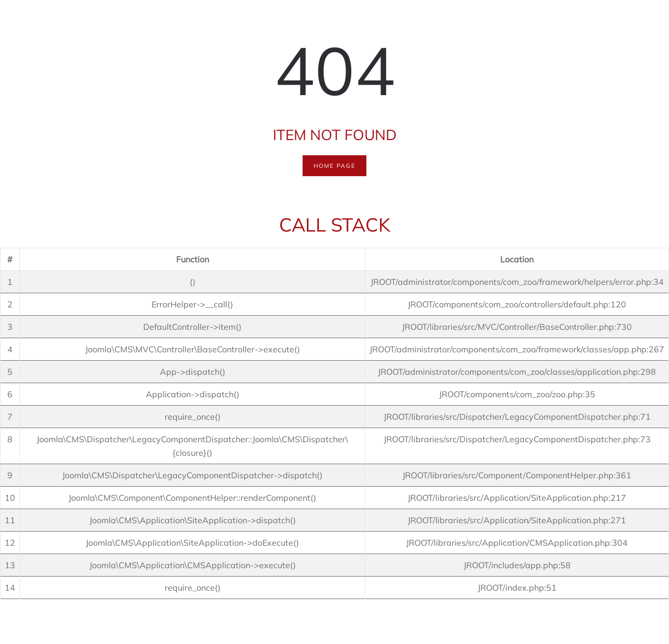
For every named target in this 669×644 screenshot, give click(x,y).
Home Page (334, 166)
